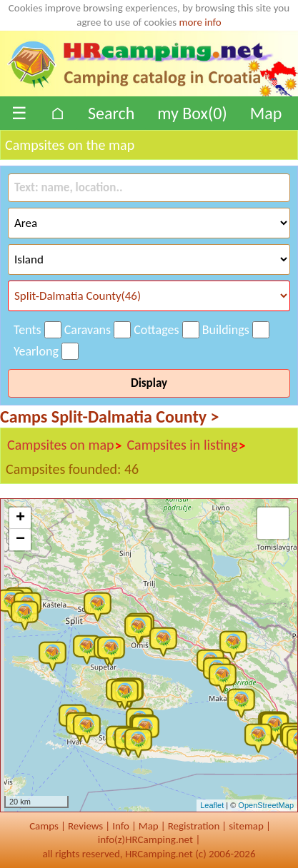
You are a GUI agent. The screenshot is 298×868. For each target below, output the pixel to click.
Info (121, 826)
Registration (194, 826)
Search (111, 113)
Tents (28, 330)
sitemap (246, 826)
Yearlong (36, 351)
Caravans (88, 330)
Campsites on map (65, 445)
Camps (44, 826)
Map (266, 113)
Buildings (226, 330)
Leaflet (212, 805)
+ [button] (20, 518)
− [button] (20, 540)
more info (200, 22)
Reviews (85, 826)
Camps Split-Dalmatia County (109, 417)
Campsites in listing (186, 445)
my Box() (192, 113)
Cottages (156, 330)
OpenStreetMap (266, 805)
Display (149, 383)
